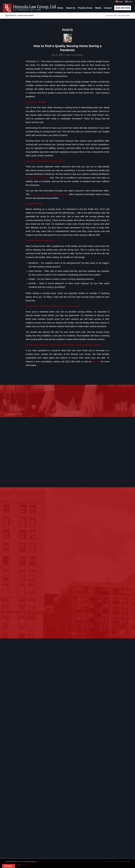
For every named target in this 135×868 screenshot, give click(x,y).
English (129, 2)
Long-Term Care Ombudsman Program (49, 194)
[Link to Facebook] (122, 861)
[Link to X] (125, 861)
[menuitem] (60, 8)
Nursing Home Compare (38, 178)
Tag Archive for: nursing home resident (20, 15)
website (96, 362)
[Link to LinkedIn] (128, 861)
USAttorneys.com (25, 865)
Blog (68, 55)
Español (119, 2)
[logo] (29, 8)
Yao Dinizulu (79, 55)
